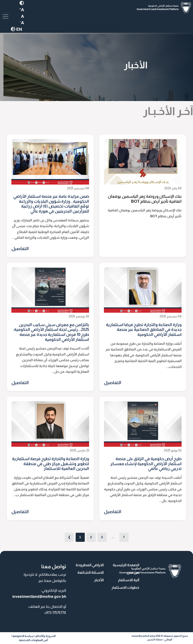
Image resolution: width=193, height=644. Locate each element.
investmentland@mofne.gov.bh (39, 597)
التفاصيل (20, 249)
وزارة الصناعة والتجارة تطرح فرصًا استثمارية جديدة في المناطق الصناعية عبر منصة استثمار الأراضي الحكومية (144, 330)
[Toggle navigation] (5, 16)
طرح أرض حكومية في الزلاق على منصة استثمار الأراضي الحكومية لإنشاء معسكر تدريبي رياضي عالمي (146, 464)
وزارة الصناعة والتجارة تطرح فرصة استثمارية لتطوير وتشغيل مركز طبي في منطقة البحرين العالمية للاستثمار (51, 464)
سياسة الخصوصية (23, 636)
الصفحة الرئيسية (126, 565)
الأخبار (99, 580)
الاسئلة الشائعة (91, 572)
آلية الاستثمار (129, 580)
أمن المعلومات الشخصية (33, 640)
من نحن (133, 572)
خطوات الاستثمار (125, 587)
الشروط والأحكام (46, 636)
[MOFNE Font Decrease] (22, 16)
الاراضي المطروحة (90, 565)
